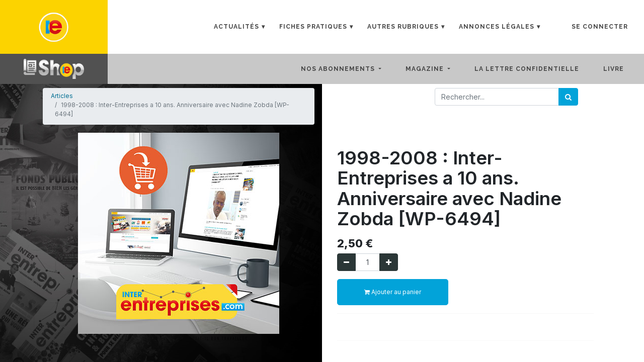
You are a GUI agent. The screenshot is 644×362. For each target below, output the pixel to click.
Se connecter (600, 27)
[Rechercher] (568, 97)
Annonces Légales (497, 27)
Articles (62, 96)
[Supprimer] (346, 262)
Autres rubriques (403, 27)
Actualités (236, 27)
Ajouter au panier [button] (393, 292)
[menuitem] (535, 69)
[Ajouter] (389, 262)
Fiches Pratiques (313, 27)
